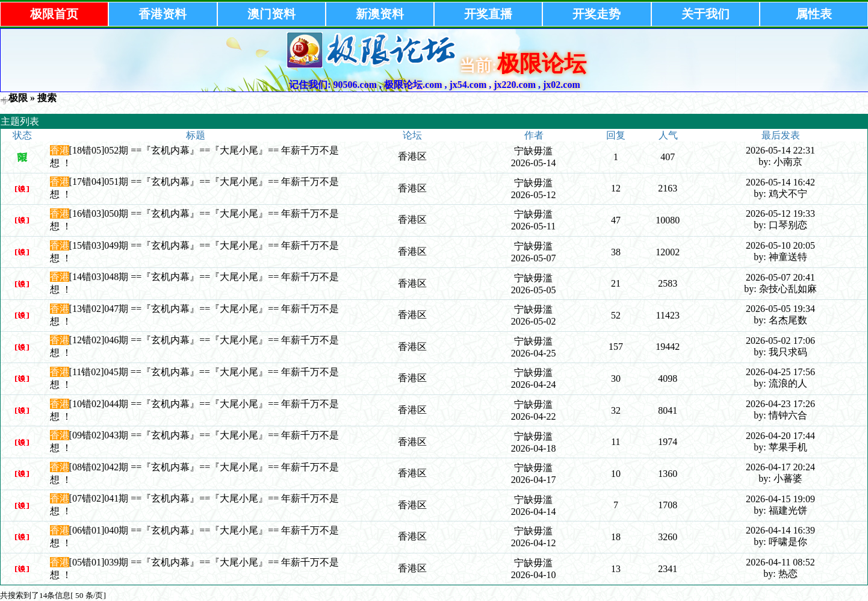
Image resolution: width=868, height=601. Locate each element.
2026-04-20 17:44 (780, 436)
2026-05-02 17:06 (780, 341)
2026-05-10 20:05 (780, 245)
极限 (18, 98)
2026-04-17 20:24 (780, 467)
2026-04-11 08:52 (780, 562)
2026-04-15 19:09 (780, 499)
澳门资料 (271, 14)
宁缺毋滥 (533, 151)
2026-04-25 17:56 (780, 372)
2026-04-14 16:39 (780, 530)
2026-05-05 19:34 (780, 309)
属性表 (814, 14)
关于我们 (705, 14)
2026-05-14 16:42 (780, 182)
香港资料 (163, 14)
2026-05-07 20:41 (780, 277)
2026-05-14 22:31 (780, 150)
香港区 (412, 156)
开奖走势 (597, 14)
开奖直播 (488, 14)
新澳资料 (380, 14)
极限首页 (54, 14)
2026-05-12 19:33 (780, 213)
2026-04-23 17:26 (780, 404)
